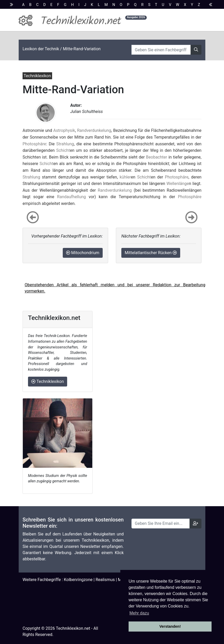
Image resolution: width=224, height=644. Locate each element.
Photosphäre (34, 144)
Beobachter (157, 157)
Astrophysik (64, 130)
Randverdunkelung (94, 130)
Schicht (63, 150)
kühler (125, 177)
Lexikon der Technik (41, 49)
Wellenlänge (178, 184)
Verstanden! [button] (170, 626)
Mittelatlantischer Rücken (151, 253)
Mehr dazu (139, 613)
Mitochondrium (83, 253)
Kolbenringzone (78, 580)
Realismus (105, 580)
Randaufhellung (71, 197)
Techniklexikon (48, 381)
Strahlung (65, 144)
